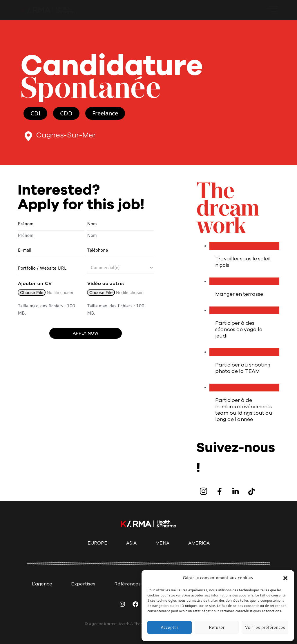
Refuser (217, 627)
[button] (285, 578)
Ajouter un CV (35, 283)
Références (127, 584)
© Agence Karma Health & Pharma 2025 (121, 624)
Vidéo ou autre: (105, 283)
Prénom (26, 236)
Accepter (170, 627)
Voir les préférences (265, 627)
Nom (92, 236)
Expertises (83, 584)
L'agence (42, 584)
